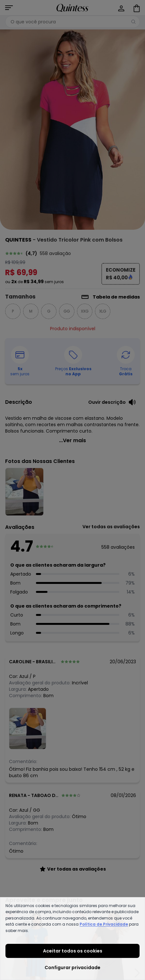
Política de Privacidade (104, 924)
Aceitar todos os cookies (73, 951)
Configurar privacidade (72, 968)
